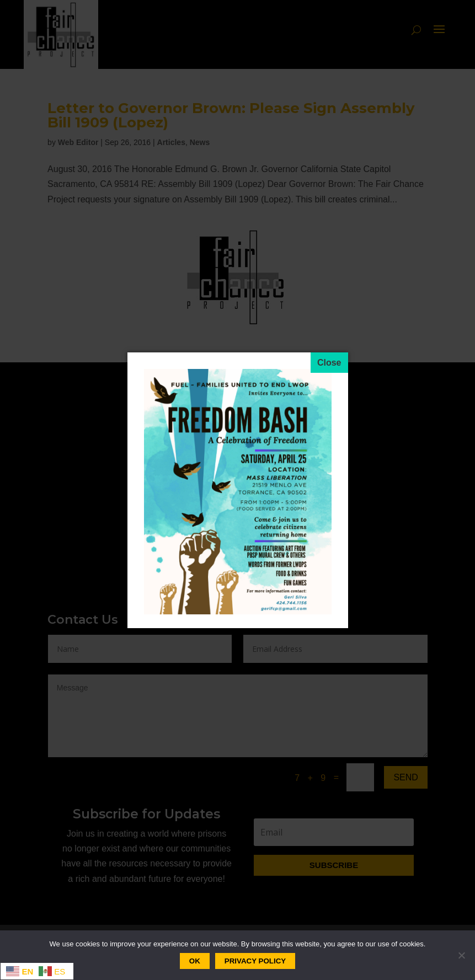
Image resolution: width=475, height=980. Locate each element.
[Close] (329, 363)
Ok (195, 961)
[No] (461, 955)
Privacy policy (255, 961)
